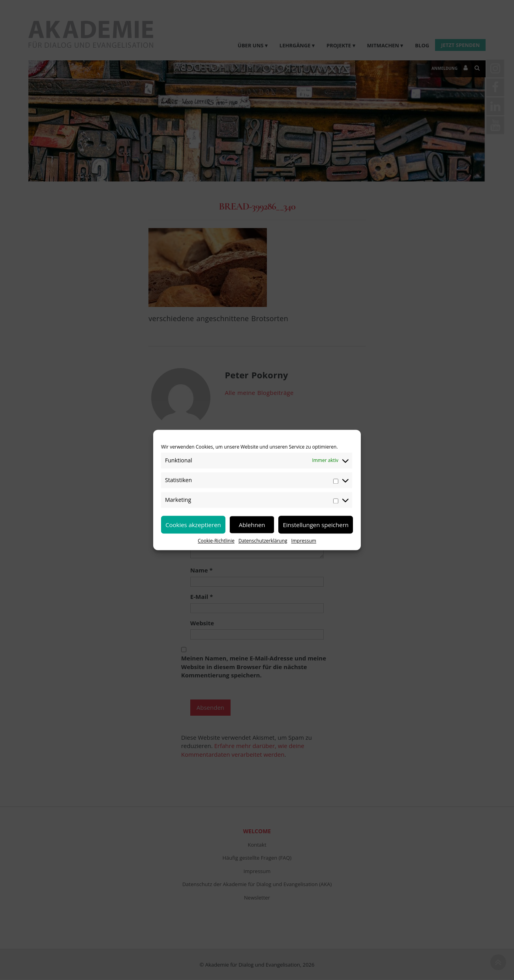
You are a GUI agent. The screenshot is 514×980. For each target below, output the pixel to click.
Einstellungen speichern (316, 525)
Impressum (304, 541)
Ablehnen (252, 525)
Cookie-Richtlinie (216, 541)
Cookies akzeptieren (193, 525)
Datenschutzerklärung (263, 541)
